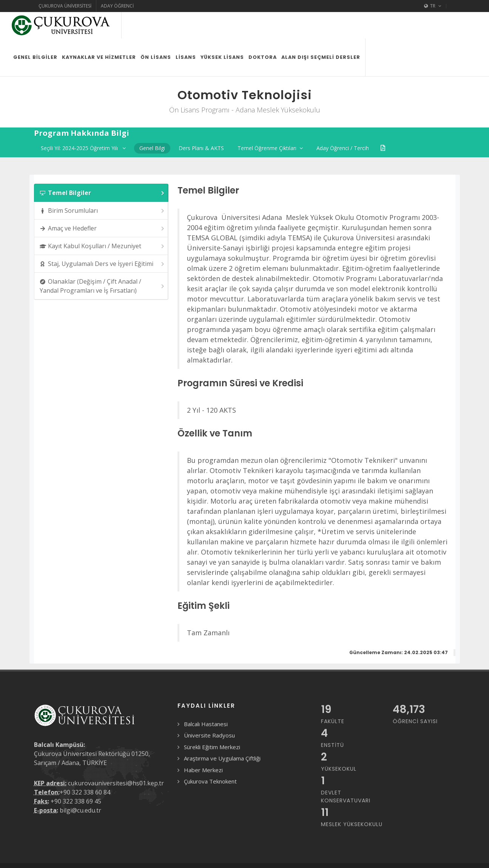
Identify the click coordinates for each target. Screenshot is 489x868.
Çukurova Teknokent (210, 755)
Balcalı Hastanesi (206, 697)
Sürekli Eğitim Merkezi (212, 721)
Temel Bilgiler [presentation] (103, 167)
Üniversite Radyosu (209, 709)
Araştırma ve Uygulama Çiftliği (222, 732)
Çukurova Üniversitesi (65, 6)
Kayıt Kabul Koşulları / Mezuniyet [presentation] (103, 220)
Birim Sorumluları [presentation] (103, 184)
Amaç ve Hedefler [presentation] (103, 202)
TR (433, 6)
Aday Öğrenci (117, 6)
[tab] (101, 166)
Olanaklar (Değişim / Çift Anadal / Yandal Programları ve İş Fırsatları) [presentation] (103, 260)
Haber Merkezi (203, 744)
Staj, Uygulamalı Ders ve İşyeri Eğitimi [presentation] (103, 237)
